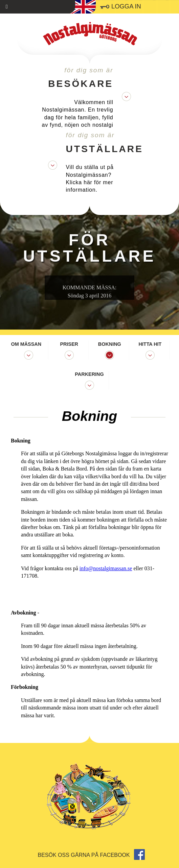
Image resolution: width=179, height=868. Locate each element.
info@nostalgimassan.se (106, 568)
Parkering (89, 374)
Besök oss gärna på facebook (92, 855)
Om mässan (26, 344)
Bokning (110, 344)
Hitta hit (150, 344)
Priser (69, 344)
